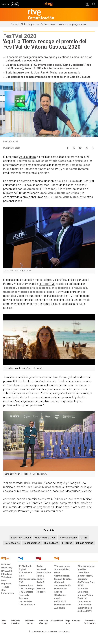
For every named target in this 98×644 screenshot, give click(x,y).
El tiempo (67, 543)
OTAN (84, 538)
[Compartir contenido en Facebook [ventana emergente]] (67, 147)
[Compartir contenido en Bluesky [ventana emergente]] (80, 147)
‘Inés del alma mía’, (78, 393)
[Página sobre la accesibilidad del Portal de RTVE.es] (57, 621)
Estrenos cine (12, 543)
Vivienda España (68, 538)
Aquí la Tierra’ (28, 157)
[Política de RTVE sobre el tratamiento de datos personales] (15, 622)
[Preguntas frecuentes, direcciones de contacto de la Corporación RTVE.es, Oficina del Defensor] (76, 621)
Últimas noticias (85, 543)
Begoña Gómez (32, 543)
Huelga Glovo (51, 543)
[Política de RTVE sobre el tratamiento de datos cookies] (30, 622)
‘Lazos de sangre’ (55, 483)
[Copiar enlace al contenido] (93, 147)
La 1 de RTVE (47, 284)
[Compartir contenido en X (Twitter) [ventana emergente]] (74, 147)
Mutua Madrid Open (45, 538)
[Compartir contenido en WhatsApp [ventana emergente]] (87, 147)
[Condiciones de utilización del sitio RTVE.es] (4, 622)
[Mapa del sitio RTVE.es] (68, 622)
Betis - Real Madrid (21, 538)
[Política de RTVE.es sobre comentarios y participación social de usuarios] (90, 622)
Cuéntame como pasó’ (21, 385)
